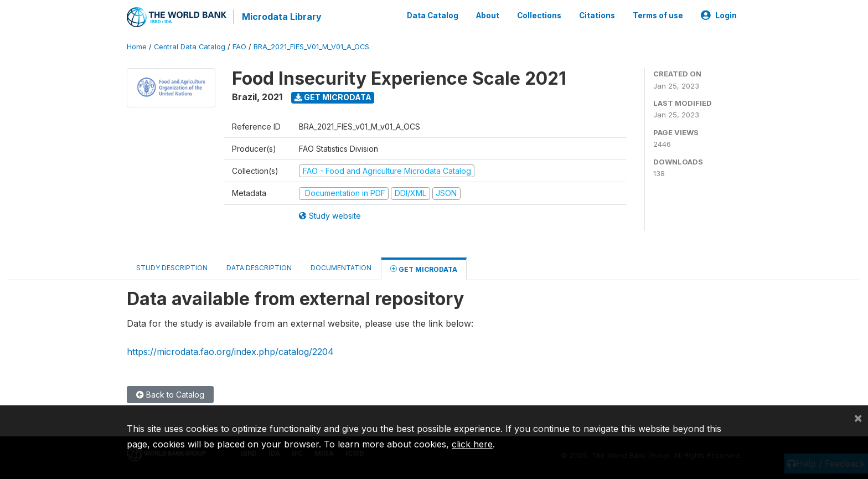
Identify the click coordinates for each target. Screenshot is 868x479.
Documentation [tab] (341, 268)
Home (137, 47)
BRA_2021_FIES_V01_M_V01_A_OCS (311, 47)
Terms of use (658, 16)
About (488, 16)
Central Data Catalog (190, 47)
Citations (597, 16)
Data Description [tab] (259, 268)
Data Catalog (433, 16)
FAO (239, 47)
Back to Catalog (170, 395)
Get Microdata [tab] (424, 269)
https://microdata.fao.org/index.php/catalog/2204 (230, 352)
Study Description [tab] (172, 268)
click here (472, 444)
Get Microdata (333, 97)
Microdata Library (282, 17)
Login (719, 16)
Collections (539, 16)
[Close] (858, 418)
